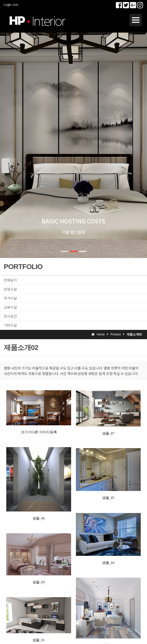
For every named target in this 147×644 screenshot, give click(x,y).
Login (8, 4)
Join (15, 4)
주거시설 (10, 298)
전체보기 (10, 280)
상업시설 (10, 289)
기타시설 (10, 325)
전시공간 (10, 316)
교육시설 (10, 307)
